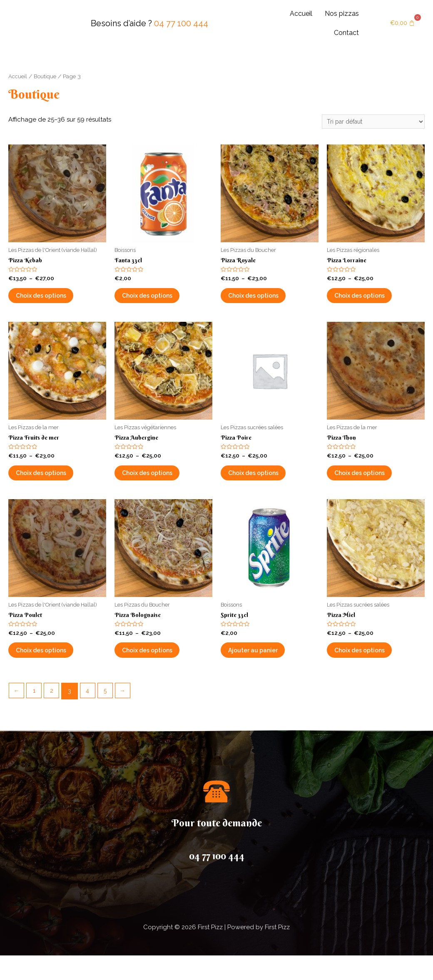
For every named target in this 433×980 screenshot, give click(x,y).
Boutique (45, 76)
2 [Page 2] (54, 716)
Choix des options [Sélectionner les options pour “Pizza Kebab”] (53, 301)
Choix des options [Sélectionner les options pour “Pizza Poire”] (265, 486)
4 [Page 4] (91, 716)
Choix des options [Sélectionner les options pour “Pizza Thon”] (372, 486)
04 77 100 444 (181, 23)
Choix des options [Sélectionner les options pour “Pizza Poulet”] (53, 671)
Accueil (301, 14)
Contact (346, 33)
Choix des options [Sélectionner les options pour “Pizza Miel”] (372, 671)
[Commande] (369, 122)
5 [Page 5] (109, 716)
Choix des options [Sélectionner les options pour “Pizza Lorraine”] (372, 301)
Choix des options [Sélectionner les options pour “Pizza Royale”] (265, 301)
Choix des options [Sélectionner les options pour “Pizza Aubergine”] (159, 486)
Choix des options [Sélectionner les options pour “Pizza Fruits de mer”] (53, 486)
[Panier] (403, 24)
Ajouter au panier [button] (264, 671)
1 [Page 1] (35, 716)
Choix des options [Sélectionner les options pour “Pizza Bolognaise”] (159, 671)
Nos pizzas (342, 14)
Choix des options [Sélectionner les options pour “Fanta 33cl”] (159, 301)
